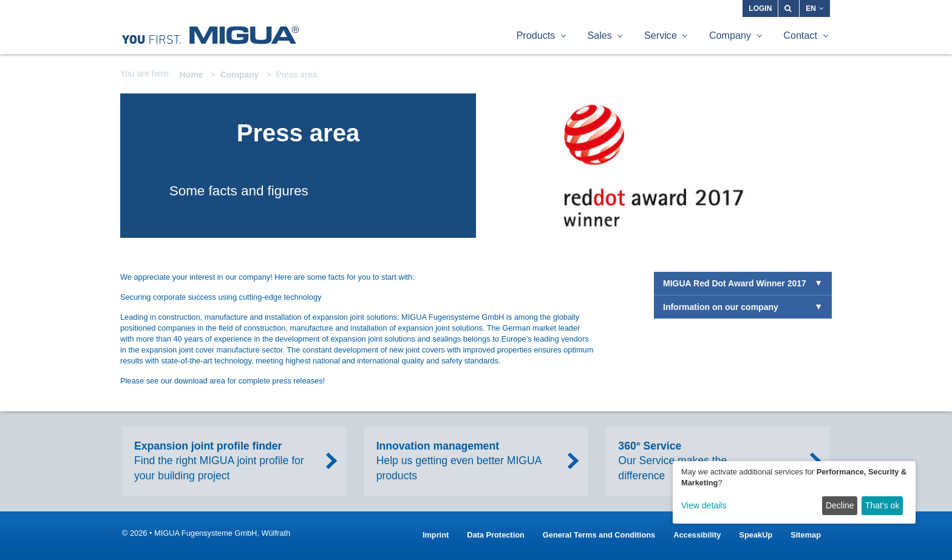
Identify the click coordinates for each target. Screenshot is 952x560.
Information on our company (721, 307)
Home (192, 75)
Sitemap (806, 535)
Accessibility (697, 535)
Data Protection (496, 535)
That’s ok (882, 505)
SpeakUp (756, 535)
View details (704, 505)
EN (815, 8)
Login (760, 8)
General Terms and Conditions (599, 535)
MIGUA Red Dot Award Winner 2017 (735, 283)
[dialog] (794, 492)
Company (240, 75)
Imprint (436, 535)
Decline (840, 505)
